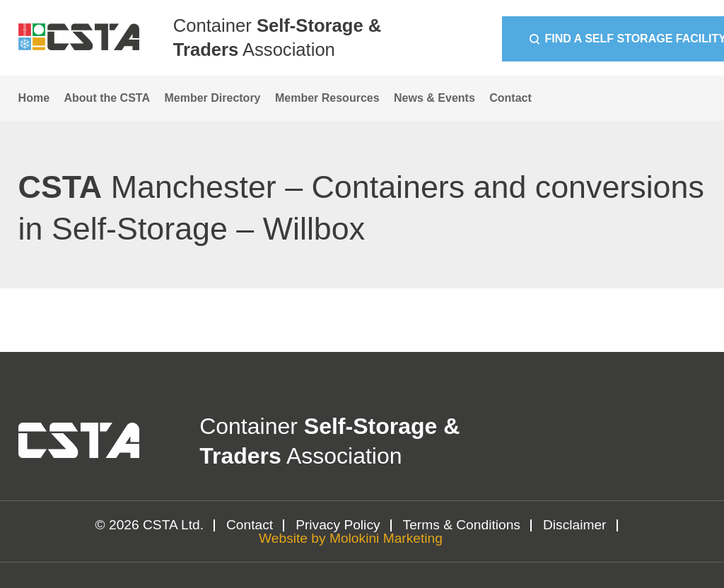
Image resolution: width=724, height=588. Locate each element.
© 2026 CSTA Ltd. (150, 525)
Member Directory (212, 98)
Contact (510, 98)
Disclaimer (575, 525)
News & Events (434, 98)
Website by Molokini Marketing (351, 538)
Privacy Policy (338, 525)
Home (34, 98)
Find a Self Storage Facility (571, 39)
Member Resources (327, 98)
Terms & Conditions (462, 525)
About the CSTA (107, 98)
